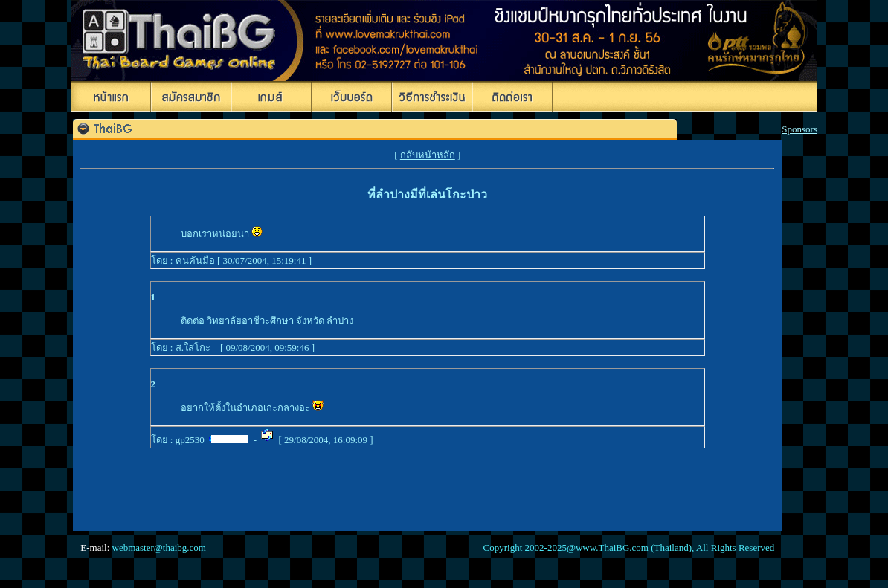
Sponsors (799, 129)
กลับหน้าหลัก (428, 155)
